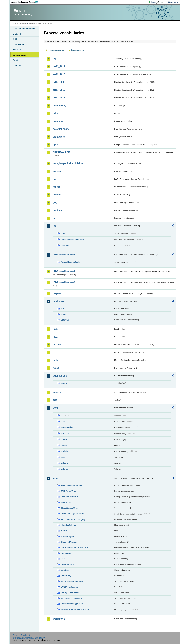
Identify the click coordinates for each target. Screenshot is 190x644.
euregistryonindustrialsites (68, 163)
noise (56, 368)
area (63, 421)
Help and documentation (24, 29)
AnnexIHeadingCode (70, 262)
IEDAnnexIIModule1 (64, 255)
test (55, 400)
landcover (58, 301)
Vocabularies (20, 55)
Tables (16, 39)
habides (57, 210)
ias (54, 218)
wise (55, 478)
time (63, 457)
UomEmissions (68, 564)
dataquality (59, 137)
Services (17, 60)
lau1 (55, 329)
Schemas (17, 50)
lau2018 (57, 345)
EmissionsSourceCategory (73, 519)
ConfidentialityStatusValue (73, 514)
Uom (63, 559)
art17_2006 (59, 82)
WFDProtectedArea (70, 587)
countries (65, 383)
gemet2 (57, 195)
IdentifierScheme (69, 525)
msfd (56, 360)
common (58, 121)
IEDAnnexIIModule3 (64, 271)
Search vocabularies (56, 50)
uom (55, 408)
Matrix (64, 531)
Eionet (25, 23)
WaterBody (66, 576)
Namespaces (19, 65)
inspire (57, 293)
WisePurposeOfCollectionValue (75, 609)
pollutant (65, 245)
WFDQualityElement (70, 593)
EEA (25, 2)
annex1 (64, 233)
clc (62, 309)
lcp (55, 352)
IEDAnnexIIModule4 (64, 282)
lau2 (55, 337)
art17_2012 (59, 90)
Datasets (17, 34)
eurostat (58, 171)
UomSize (65, 570)
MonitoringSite (68, 536)
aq (54, 59)
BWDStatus (66, 502)
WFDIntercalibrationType (72, 581)
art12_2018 (59, 74)
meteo (64, 445)
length (64, 439)
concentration (67, 427)
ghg (55, 203)
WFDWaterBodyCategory (72, 598)
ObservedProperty (69, 542)
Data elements (20, 44)
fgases (57, 187)
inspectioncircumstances (72, 239)
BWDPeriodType (68, 491)
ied (55, 226)
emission (65, 433)
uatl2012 (65, 320)
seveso (57, 392)
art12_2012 (59, 66)
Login (153, 2)
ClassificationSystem (71, 508)
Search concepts (77, 50)
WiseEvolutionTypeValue (72, 604)
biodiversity (60, 106)
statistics (65, 451)
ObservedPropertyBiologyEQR (75, 548)
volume (64, 469)
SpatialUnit (66, 553)
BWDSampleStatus (70, 497)
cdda (56, 113)
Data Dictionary (35, 23)
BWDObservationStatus (72, 485)
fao (55, 179)
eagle (63, 314)
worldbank (59, 619)
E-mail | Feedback (22, 635)
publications (60, 376)
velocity (65, 463)
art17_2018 (59, 98)
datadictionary (61, 129)
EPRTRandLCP (61, 152)
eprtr (56, 145)
